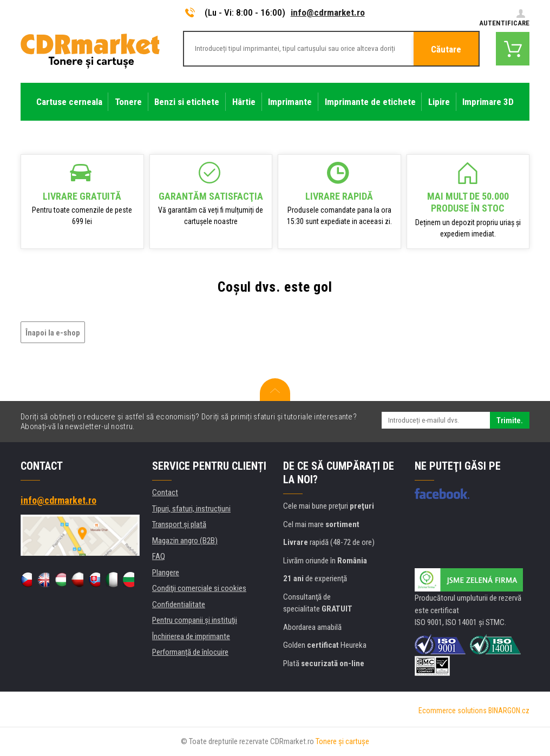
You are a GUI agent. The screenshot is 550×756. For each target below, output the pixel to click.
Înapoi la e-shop (53, 333)
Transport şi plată (179, 524)
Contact (165, 492)
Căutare (446, 49)
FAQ (159, 556)
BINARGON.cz (509, 711)
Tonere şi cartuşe (342, 741)
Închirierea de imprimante (191, 636)
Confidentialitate (179, 604)
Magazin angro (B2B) (185, 541)
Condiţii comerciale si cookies (199, 588)
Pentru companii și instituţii (195, 620)
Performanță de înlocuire (190, 652)
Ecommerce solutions (453, 711)
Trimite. (510, 420)
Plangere (166, 573)
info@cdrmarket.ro (328, 12)
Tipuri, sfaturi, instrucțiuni (191, 509)
